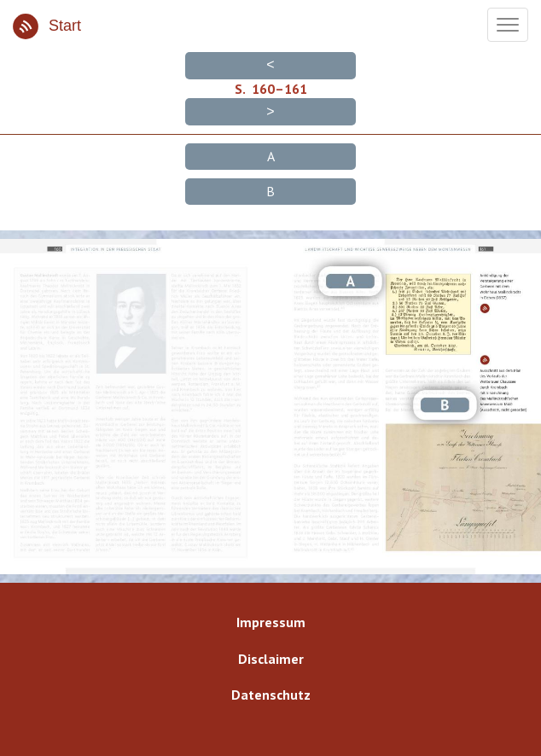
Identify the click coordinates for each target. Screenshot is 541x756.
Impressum (271, 622)
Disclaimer (271, 659)
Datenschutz (271, 695)
